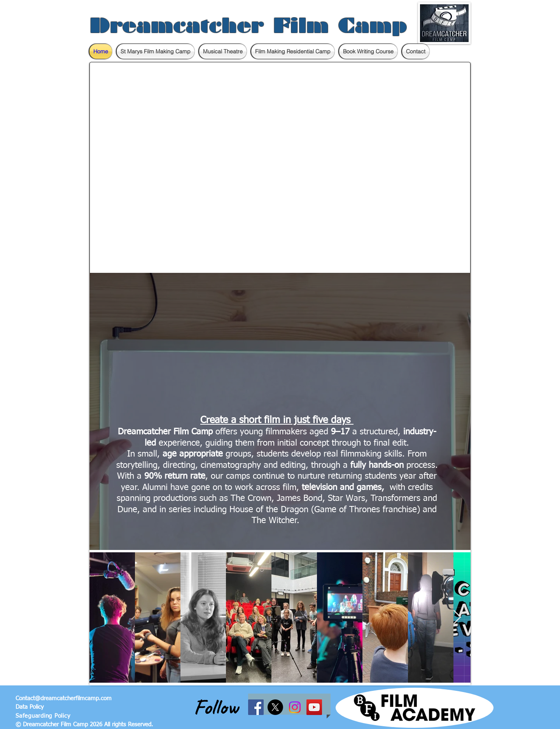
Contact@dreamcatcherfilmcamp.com (64, 698)
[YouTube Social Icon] (314, 707)
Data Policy (30, 707)
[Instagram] (295, 707)
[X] (275, 707)
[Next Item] (457, 617)
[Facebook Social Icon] (256, 707)
